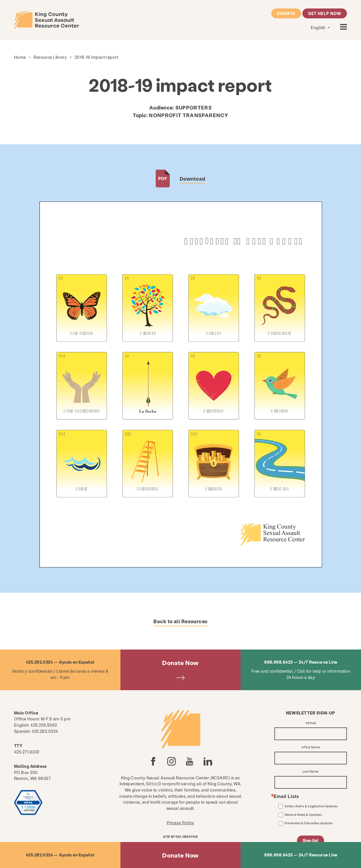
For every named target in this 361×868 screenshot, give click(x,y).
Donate (286, 13)
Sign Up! (311, 840)
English (319, 27)
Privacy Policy (180, 823)
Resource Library (50, 57)
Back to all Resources (180, 621)
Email (312, 723)
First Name (312, 747)
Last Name (311, 772)
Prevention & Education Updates (309, 823)
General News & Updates (303, 815)
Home (20, 57)
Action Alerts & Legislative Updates (311, 806)
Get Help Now (325, 13)
